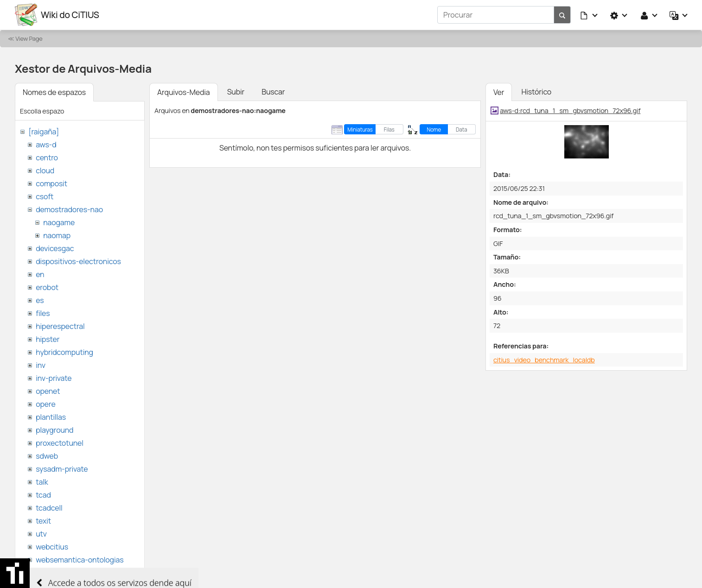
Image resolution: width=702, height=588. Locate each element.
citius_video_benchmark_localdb (544, 360)
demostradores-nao (69, 209)
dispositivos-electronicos (78, 261)
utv (41, 534)
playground (54, 430)
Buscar (273, 92)
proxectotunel (60, 443)
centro (47, 158)
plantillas (51, 417)
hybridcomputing (64, 352)
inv (41, 365)
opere (45, 404)
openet (48, 391)
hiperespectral (60, 326)
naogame (59, 222)
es (40, 300)
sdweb (47, 456)
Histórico (536, 92)
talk (42, 482)
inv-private (54, 378)
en (40, 274)
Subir (236, 92)
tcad (43, 495)
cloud (45, 171)
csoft (45, 196)
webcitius (52, 547)
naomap (57, 235)
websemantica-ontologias (80, 560)
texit (43, 521)
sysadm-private (62, 469)
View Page (29, 38)
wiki (42, 573)
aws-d (46, 145)
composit (51, 183)
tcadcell (49, 508)
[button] (589, 15)
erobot (47, 287)
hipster (48, 339)
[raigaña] (44, 132)
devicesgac (55, 248)
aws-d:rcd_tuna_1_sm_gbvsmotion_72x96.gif (570, 111)
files (43, 313)
